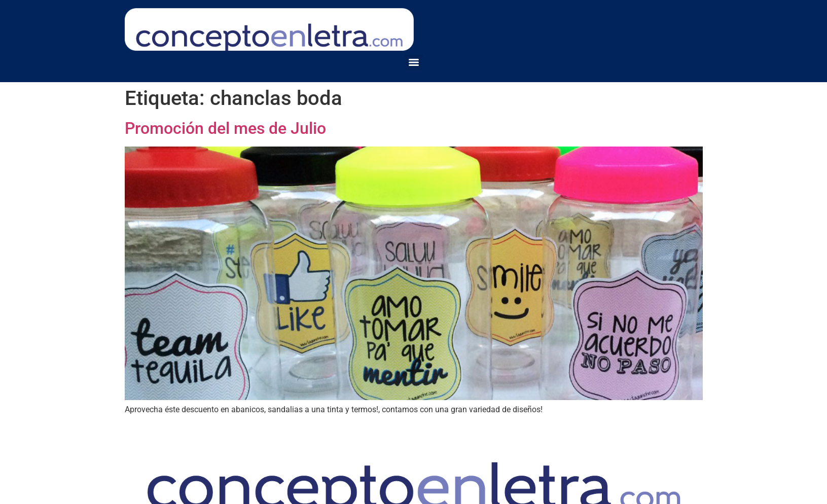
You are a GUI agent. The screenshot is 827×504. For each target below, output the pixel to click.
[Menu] (414, 62)
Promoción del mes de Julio (225, 128)
